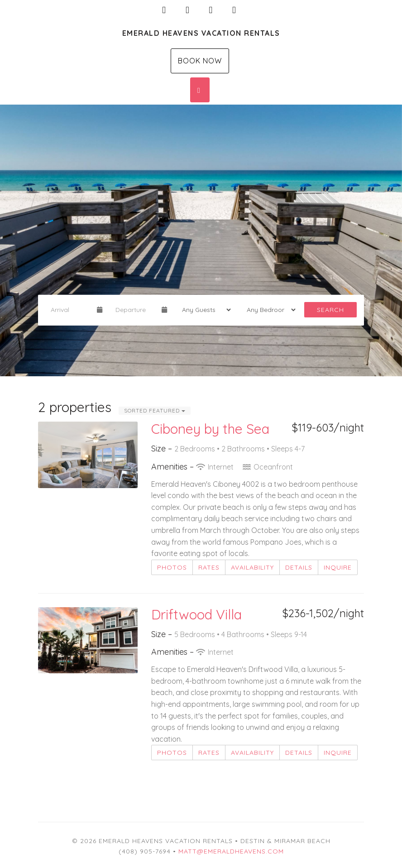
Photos (172, 567)
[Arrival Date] (70, 310)
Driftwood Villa (196, 614)
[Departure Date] (135, 310)
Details (299, 567)
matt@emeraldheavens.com (231, 851)
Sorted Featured (155, 410)
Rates (209, 567)
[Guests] (203, 310)
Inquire (338, 567)
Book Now (200, 61)
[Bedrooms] (268, 310)
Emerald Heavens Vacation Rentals (201, 33)
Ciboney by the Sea (210, 429)
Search (330, 310)
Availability (252, 567)
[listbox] (201, 240)
